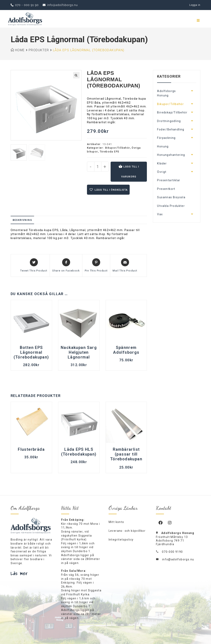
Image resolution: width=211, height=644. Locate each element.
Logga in (195, 5)
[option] (19, 153)
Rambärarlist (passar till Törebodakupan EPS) (126, 454)
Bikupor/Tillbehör (118, 148)
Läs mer (19, 573)
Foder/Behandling (171, 129)
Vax (160, 214)
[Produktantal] (98, 167)
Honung (163, 146)
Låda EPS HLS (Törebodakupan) (79, 452)
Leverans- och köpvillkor (127, 531)
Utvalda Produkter (171, 206)
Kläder (162, 163)
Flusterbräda (31, 449)
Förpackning (166, 138)
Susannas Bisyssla (171, 197)
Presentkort (166, 189)
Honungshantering (171, 155)
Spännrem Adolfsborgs (126, 350)
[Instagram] (170, 523)
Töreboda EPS (110, 152)
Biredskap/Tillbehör (172, 112)
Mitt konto (116, 522)
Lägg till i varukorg (130, 172)
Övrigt (162, 172)
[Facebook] (161, 523)
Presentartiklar (169, 180)
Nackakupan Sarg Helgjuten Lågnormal (79, 352)
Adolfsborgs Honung (166, 93)
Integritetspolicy (121, 540)
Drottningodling (169, 121)
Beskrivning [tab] (22, 220)
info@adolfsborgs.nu (178, 559)
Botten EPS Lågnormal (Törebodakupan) (31, 352)
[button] (76, 75)
